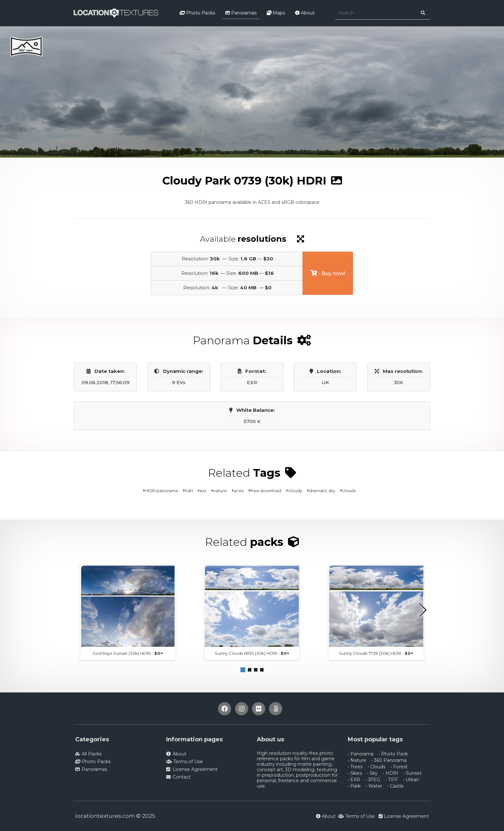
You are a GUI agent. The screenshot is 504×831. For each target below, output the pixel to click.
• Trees (355, 767)
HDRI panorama (162, 491)
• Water (374, 786)
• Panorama (361, 754)
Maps (276, 13)
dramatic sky (322, 491)
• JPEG (373, 780)
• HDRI (391, 773)
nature (220, 491)
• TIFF (392, 780)
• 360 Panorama (389, 760)
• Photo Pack (393, 754)
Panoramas (241, 13)
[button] (243, 670)
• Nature (357, 760)
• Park (354, 786)
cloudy (295, 491)
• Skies (355, 773)
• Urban (411, 780)
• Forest (399, 767)
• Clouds (377, 767)
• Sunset (413, 773)
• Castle (396, 786)
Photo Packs (197, 13)
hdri (189, 491)
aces (239, 491)
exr (203, 491)
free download (266, 491)
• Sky (372, 773)
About (305, 13)
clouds (349, 491)
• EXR (354, 780)
